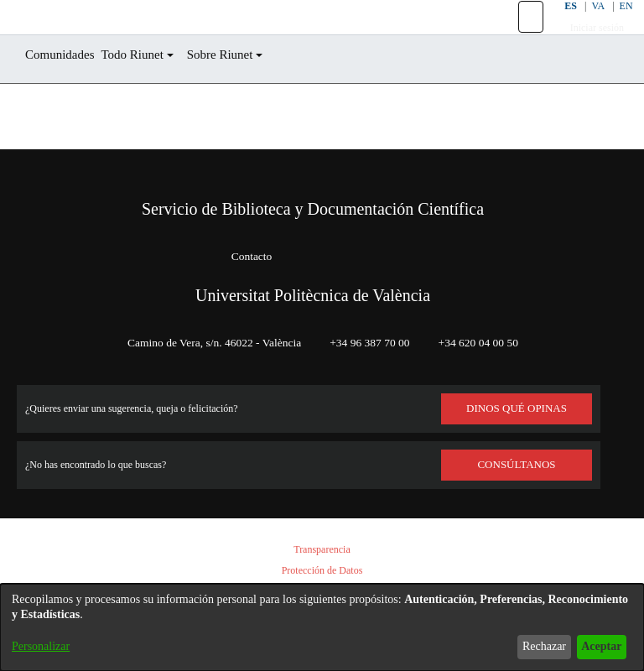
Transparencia (322, 550)
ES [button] (558, 25)
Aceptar (597, 646)
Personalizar (45, 646)
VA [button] (587, 25)
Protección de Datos (322, 571)
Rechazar (531, 646)
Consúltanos (517, 465)
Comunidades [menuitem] (66, 93)
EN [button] (616, 25)
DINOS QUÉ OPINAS (517, 408)
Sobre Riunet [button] (249, 93)
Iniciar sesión (587, 47)
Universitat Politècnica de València (313, 295)
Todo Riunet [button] (150, 93)
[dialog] (322, 627)
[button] (520, 36)
